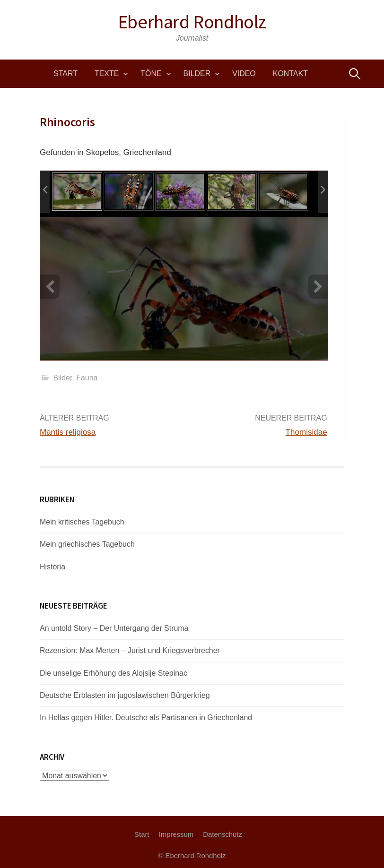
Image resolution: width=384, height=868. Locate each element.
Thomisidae (306, 432)
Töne (151, 73)
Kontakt (290, 73)
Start (65, 73)
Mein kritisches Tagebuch (82, 522)
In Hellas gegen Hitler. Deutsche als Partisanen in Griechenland (146, 718)
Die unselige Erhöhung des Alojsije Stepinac (113, 673)
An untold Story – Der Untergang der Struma (114, 628)
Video (244, 73)
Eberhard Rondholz (192, 22)
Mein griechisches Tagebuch (87, 544)
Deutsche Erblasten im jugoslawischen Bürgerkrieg (125, 695)
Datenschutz (223, 834)
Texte (107, 73)
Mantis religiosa (68, 432)
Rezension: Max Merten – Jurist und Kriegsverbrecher (130, 650)
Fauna (87, 378)
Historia (52, 567)
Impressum (176, 834)
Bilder (197, 73)
